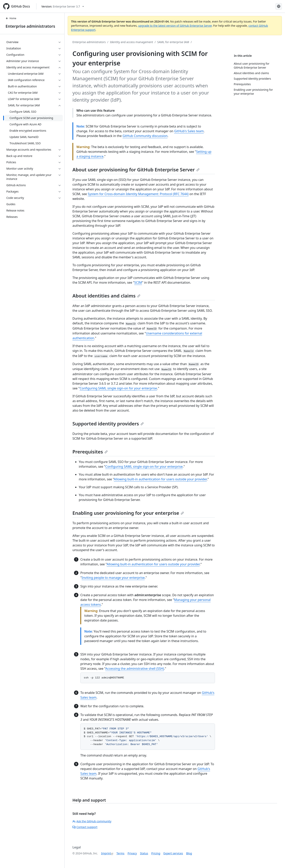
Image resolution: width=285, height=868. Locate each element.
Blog (189, 853)
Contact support (85, 827)
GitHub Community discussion (145, 136)
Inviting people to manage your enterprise (113, 578)
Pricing (156, 853)
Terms (120, 853)
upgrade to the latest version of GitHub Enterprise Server (175, 26)
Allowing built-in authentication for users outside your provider (160, 479)
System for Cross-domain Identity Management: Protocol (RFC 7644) (138, 194)
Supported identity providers (108, 424)
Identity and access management (131, 42)
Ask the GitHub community (92, 821)
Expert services (173, 853)
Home (11, 18)
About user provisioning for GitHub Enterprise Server (136, 170)
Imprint (106, 853)
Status (144, 853)
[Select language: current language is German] (279, 6)
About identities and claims (106, 296)
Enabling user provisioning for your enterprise (128, 513)
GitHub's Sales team (189, 131)
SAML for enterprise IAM (173, 42)
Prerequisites (90, 452)
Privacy (132, 853)
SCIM (138, 282)
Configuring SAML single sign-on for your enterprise (118, 388)
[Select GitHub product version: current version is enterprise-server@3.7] (63, 6)
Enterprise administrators (30, 26)
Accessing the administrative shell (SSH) (135, 669)
